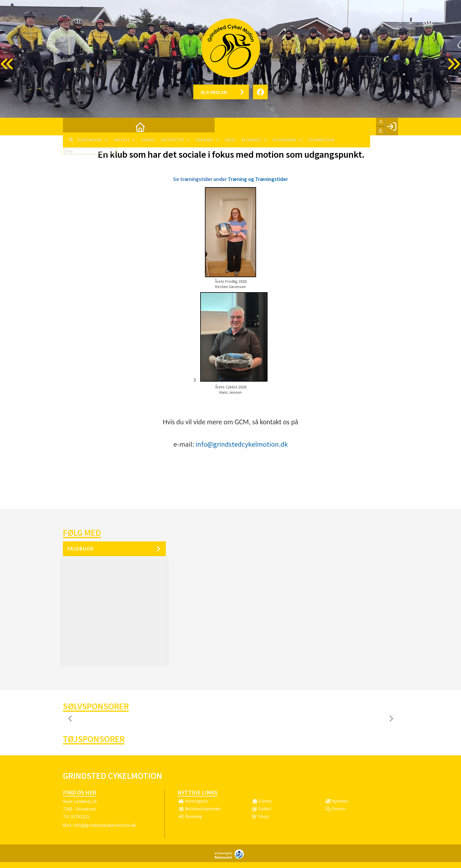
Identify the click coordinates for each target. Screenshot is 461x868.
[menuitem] (72, 127)
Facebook (81, 549)
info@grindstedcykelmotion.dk (242, 444)
